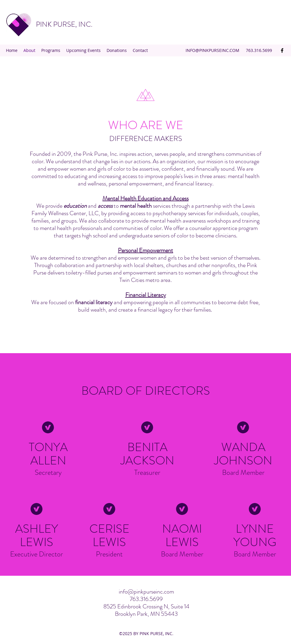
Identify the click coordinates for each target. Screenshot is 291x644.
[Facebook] (282, 50)
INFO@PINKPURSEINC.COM (212, 50)
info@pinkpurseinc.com (146, 592)
